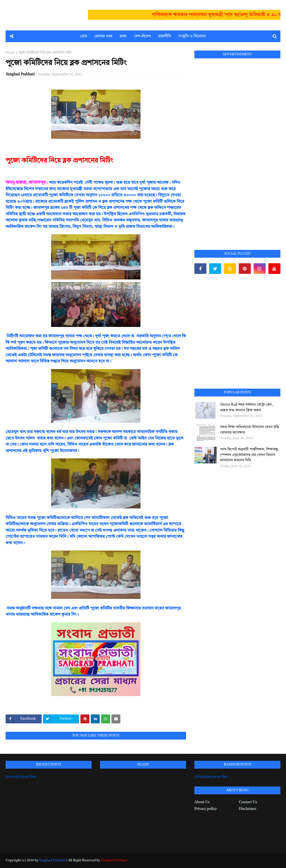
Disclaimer (248, 809)
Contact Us (248, 802)
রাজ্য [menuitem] (123, 36)
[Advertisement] (236, 148)
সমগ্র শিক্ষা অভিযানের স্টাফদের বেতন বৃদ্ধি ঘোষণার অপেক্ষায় (250, 430)
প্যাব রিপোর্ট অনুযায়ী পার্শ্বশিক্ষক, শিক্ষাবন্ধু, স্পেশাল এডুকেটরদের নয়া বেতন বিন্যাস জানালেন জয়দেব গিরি (249, 455)
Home (10, 53)
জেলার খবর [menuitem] (103, 36)
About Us (202, 802)
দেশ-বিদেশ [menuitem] (142, 36)
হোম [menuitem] (84, 36)
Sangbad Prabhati (20, 74)
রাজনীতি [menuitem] (165, 36)
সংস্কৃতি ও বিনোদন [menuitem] (192, 36)
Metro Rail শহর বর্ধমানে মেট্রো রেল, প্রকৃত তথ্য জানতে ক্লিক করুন (246, 407)
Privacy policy (206, 809)
